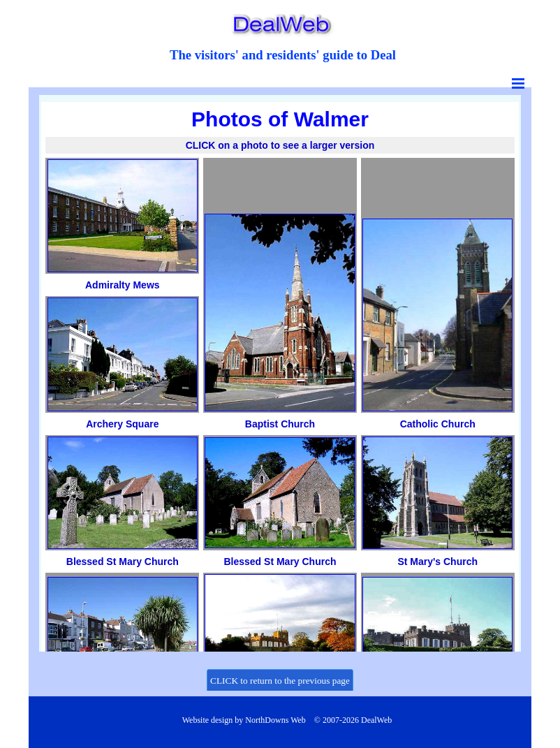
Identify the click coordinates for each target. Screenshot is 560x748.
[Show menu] (518, 83)
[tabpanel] (283, 55)
